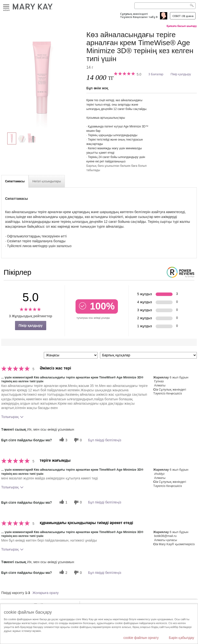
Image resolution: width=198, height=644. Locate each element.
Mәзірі (6, 7)
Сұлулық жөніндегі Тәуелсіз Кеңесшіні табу (138, 15)
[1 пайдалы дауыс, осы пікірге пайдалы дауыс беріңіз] (63, 502)
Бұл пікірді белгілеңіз (105, 440)
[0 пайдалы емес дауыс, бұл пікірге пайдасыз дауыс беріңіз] (77, 440)
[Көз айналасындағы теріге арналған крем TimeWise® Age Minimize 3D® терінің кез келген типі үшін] (42, 79)
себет (183, 16)
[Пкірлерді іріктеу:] (71, 355)
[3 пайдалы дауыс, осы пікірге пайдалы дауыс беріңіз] (63, 440)
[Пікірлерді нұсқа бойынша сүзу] (148, 355)
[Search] (165, 6)
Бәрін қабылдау (181, 638)
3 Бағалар (156, 74)
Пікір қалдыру (181, 74)
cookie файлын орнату (141, 638)
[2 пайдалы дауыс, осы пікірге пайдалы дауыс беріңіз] (63, 573)
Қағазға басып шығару (182, 26)
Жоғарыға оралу (46, 593)
